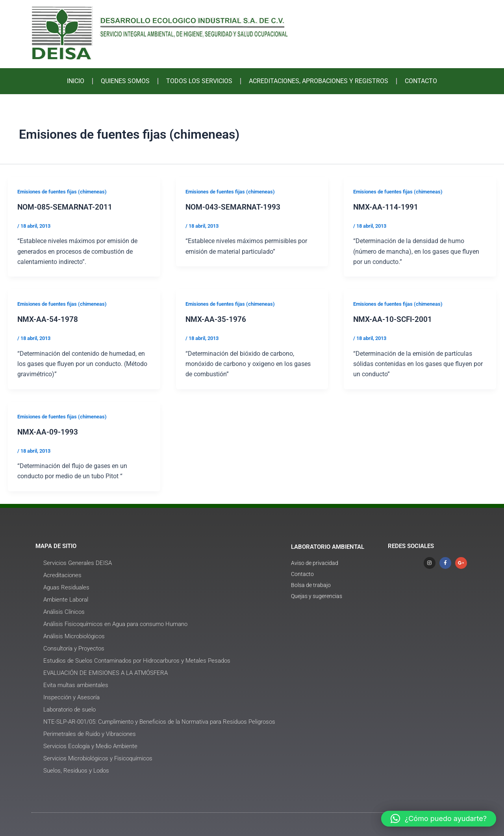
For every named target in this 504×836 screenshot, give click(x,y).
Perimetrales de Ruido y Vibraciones (90, 733)
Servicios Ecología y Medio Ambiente (90, 745)
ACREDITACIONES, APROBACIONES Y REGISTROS (319, 81)
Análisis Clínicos (64, 611)
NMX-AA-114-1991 (386, 207)
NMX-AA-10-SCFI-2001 (394, 319)
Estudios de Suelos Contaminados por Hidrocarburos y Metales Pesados (137, 660)
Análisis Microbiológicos (74, 635)
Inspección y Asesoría (71, 697)
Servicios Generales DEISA (78, 562)
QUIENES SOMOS (125, 81)
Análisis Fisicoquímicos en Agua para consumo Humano (115, 623)
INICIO (76, 81)
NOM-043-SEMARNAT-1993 (234, 207)
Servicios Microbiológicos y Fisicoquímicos (98, 758)
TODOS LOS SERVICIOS (199, 81)
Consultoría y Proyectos (74, 648)
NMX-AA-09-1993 (48, 431)
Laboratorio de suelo (69, 709)
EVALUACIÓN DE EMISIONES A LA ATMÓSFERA (106, 672)
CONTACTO (421, 81)
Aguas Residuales (66, 587)
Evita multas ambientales (76, 684)
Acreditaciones (62, 574)
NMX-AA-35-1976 (216, 319)
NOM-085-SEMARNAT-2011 (66, 207)
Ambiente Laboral (66, 599)
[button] (439, 819)
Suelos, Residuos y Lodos (76, 770)
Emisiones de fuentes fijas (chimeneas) (67, 191)
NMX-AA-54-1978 (48, 319)
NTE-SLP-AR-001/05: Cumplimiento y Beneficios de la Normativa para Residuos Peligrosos (159, 721)
